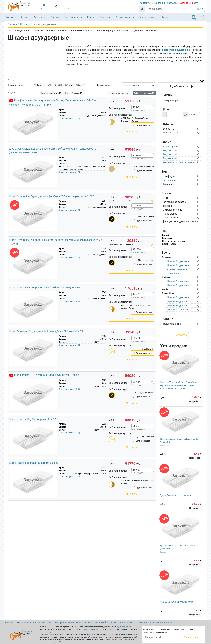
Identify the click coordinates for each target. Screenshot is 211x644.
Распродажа (186, 3)
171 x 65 (69, 85)
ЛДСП (166, 198)
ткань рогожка (171, 218)
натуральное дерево (174, 202)
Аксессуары (40, 17)
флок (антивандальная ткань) (180, 222)
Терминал (168, 184)
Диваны (55, 17)
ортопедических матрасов (93, 629)
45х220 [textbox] (137, 206)
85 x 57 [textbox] (137, 426)
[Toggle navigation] (194, 17)
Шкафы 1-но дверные (179, 310)
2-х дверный (170, 151)
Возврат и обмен (64, 623)
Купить (131, 131)
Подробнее (195, 402)
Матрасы (11, 17)
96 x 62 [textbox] (137, 294)
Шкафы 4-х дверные (178, 306)
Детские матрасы (125, 17)
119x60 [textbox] (137, 156)
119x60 (48, 85)
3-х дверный (170, 154)
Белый (173, 235)
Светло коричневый (173, 241)
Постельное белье (73, 17)
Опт (196, 3)
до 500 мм (169, 129)
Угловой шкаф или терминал (179, 162)
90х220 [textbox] (137, 249)
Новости (81, 623)
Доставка (172, 3)
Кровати (25, 17)
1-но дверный (170, 147)
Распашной (169, 180)
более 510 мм (170, 133)
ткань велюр (170, 214)
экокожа (168, 206)
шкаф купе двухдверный (176, 50)
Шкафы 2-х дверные (178, 261)
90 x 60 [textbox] (137, 338)
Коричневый (173, 244)
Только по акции (172, 324)
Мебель (91, 17)
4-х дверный (170, 158)
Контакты (145, 3)
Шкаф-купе (169, 176)
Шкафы (165, 17)
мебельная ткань (172, 210)
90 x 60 (58, 85)
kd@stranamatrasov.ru (125, 627)
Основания (106, 17)
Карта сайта (127, 623)
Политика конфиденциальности (154, 623)
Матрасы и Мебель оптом (103, 623)
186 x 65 (80, 85)
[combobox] (143, 107)
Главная (10, 623)
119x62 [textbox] (137, 107)
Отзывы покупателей (69, 119)
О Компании (159, 3)
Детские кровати (147, 17)
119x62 (38, 85)
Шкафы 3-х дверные (178, 265)
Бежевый (173, 238)
